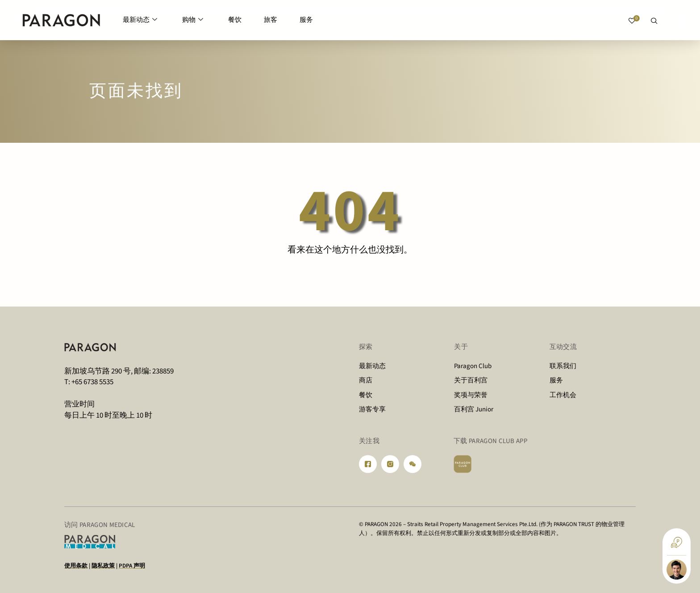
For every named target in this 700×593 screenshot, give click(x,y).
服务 (306, 20)
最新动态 (140, 20)
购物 (193, 20)
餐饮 (235, 20)
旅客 (271, 20)
